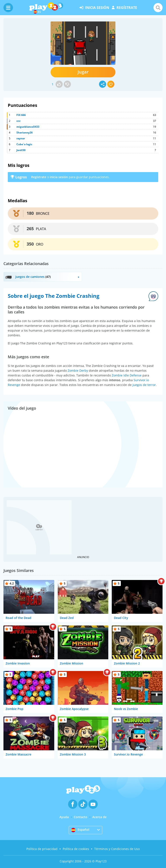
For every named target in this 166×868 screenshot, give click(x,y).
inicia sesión (94, 8)
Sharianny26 (25, 133)
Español (80, 830)
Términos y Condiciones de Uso (117, 849)
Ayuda (64, 817)
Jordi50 (21, 150)
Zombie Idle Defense (127, 375)
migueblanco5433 (28, 127)
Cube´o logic (24, 144)
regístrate (124, 8)
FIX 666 (21, 115)
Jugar (83, 72)
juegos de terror (144, 385)
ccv (18, 121)
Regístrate (39, 177)
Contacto (81, 817)
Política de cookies (76, 849)
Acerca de (99, 817)
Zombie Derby (78, 370)
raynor (21, 138)
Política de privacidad (42, 849)
